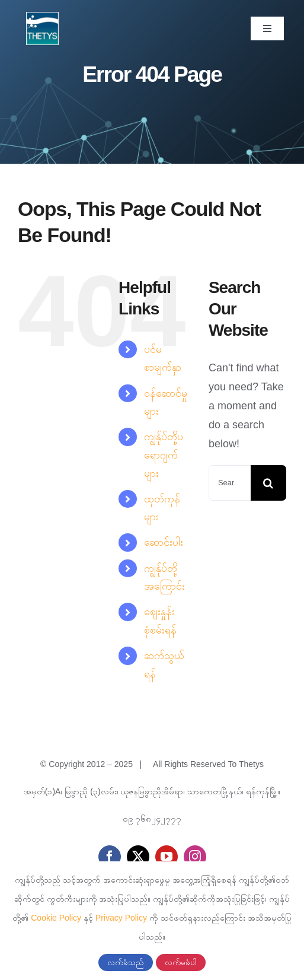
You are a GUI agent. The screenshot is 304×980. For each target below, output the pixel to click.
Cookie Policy (56, 918)
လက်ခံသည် (126, 962)
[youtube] (167, 857)
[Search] (268, 483)
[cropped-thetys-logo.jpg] (43, 17)
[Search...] (230, 483)
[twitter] (138, 857)
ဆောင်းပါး (164, 542)
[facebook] (110, 857)
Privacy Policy (121, 918)
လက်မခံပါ (181, 962)
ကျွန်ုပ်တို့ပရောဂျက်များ (164, 455)
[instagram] (195, 857)
